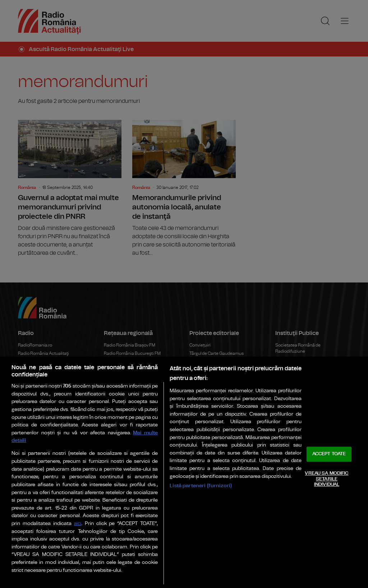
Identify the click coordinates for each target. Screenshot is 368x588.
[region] (184, 472)
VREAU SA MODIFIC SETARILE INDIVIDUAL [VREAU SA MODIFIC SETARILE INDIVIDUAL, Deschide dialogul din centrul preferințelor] (326, 479)
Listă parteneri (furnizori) (201, 486)
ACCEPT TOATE (329, 454)
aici (78, 524)
